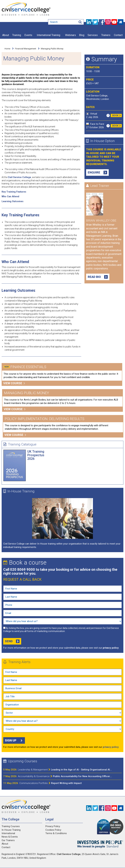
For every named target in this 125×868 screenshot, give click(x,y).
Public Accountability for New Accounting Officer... (65, 776)
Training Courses (11, 826)
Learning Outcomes (13, 201)
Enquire (97, 172)
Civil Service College (19, 177)
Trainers (106, 35)
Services (93, 35)
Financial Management (26, 49)
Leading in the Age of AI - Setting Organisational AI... (65, 770)
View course (14, 383)
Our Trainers (8, 840)
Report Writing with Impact (51, 783)
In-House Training (19, 491)
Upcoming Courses (20, 761)
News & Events (10, 837)
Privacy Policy (53, 826)
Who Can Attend (10, 196)
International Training (49, 35)
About (6, 35)
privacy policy (111, 648)
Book (117, 115)
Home (7, 49)
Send (12, 641)
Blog (82, 35)
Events (28, 35)
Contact (118, 35)
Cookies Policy (53, 830)
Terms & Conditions (56, 833)
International (8, 833)
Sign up (14, 740)
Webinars (70, 35)
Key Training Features (14, 192)
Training (17, 35)
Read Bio (98, 277)
